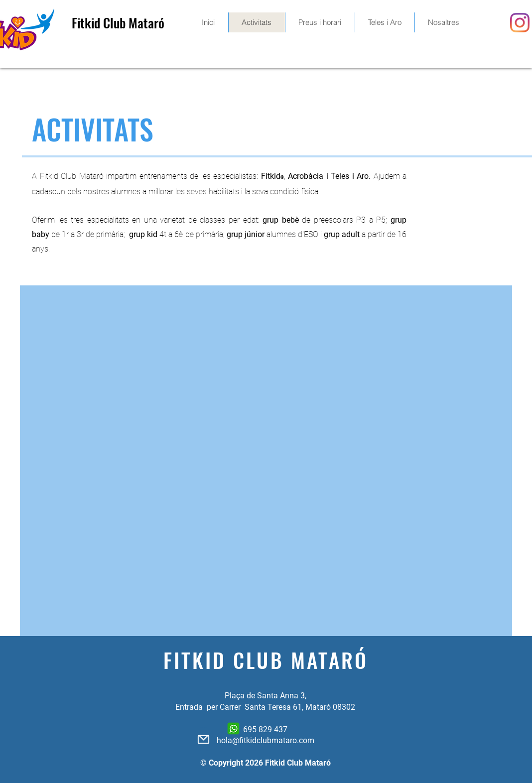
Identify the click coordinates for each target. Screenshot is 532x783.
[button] (320, 22)
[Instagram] (520, 23)
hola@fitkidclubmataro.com (266, 740)
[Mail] (203, 739)
